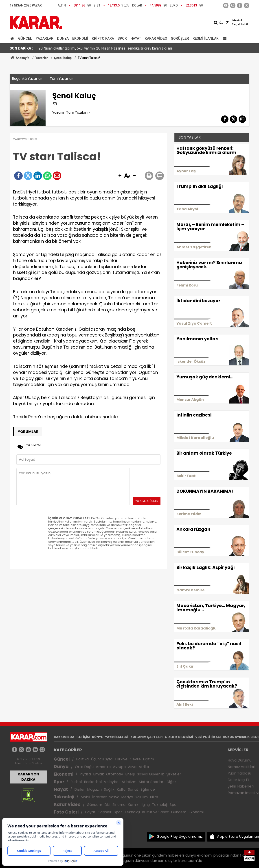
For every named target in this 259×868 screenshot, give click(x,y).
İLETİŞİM (83, 737)
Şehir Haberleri (241, 786)
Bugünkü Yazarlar (27, 79)
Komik (133, 805)
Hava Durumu (239, 760)
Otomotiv (115, 774)
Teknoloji (64, 797)
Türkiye (121, 759)
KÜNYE (97, 737)
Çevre (135, 759)
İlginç (145, 805)
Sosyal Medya (121, 797)
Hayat (136, 38)
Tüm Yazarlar (61, 79)
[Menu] (224, 38)
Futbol (76, 782)
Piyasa (85, 774)
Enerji (130, 774)
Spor (122, 38)
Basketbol (93, 782)
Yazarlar (45, 38)
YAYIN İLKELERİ (117, 737)
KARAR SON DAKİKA (28, 777)
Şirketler (174, 774)
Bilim (154, 797)
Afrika (144, 767)
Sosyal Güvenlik (150, 774)
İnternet (100, 797)
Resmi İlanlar (206, 38)
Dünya (63, 38)
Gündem (94, 805)
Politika (82, 759)
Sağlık (109, 789)
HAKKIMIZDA (64, 737)
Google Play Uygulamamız (180, 837)
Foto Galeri (66, 812)
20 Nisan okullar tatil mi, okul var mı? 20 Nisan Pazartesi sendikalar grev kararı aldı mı (105, 48)
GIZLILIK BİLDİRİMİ (179, 737)
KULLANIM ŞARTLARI (146, 737)
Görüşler (180, 38)
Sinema (119, 805)
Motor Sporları (151, 782)
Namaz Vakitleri (241, 767)
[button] (120, 176)
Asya (132, 767)
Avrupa (119, 767)
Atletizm (129, 782)
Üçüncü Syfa (102, 759)
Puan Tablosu (239, 773)
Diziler (80, 789)
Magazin (94, 789)
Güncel (25, 38)
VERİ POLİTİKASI (208, 737)
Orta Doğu (84, 767)
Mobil (85, 797)
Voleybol (112, 782)
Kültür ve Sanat (155, 812)
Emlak (99, 774)
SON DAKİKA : (21, 48)
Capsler (105, 812)
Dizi (107, 805)
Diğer (171, 782)
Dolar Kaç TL (238, 780)
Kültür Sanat (127, 789)
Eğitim (148, 759)
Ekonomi (80, 38)
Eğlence (148, 789)
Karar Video (156, 38)
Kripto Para (103, 38)
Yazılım (142, 797)
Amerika (103, 767)
